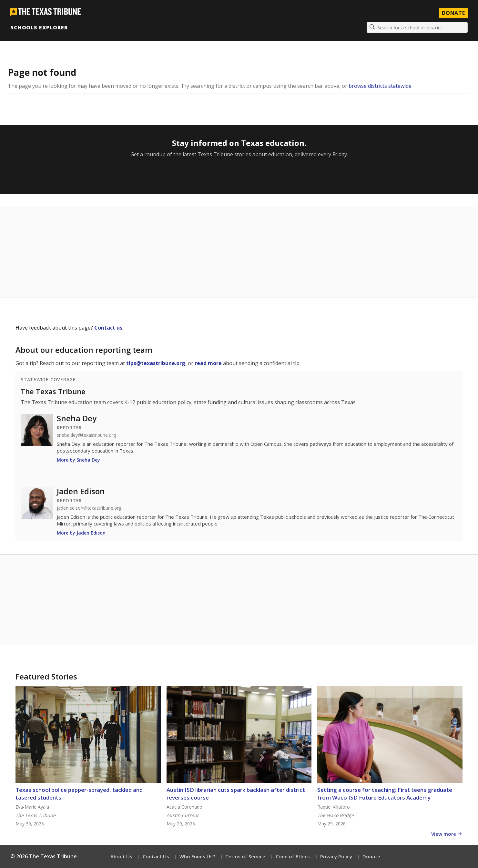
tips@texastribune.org (156, 363)
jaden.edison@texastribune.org (89, 508)
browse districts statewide (380, 86)
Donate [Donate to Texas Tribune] (453, 13)
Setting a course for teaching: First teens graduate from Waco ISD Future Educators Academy (385, 794)
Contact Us (156, 856)
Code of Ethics (293, 856)
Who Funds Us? (197, 856)
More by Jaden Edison (81, 533)
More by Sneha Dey (78, 460)
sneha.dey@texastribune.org (86, 435)
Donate (371, 856)
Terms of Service (245, 856)
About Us (121, 856)
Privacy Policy (336, 856)
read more (208, 363)
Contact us (108, 328)
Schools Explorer (39, 27)
